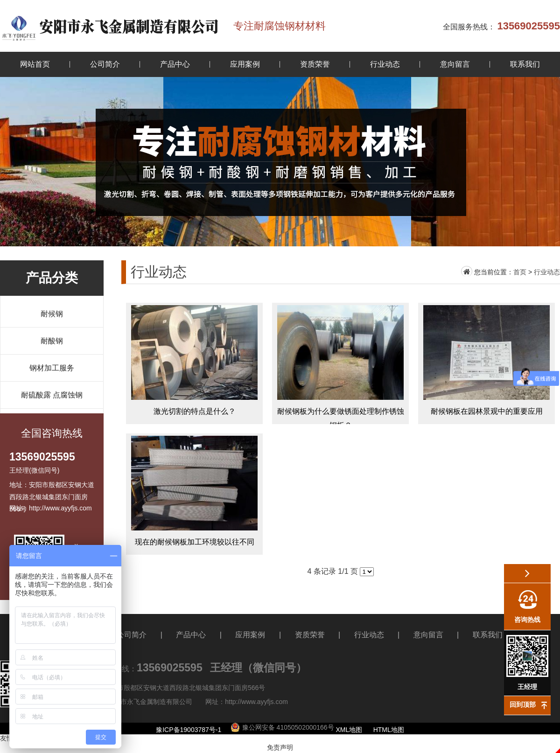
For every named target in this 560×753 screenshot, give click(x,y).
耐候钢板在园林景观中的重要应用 (486, 363)
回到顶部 (523, 704)
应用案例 (245, 64)
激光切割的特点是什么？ (194, 363)
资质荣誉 (315, 64)
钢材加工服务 (52, 368)
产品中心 (175, 64)
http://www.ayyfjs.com (256, 702)
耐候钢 (52, 314)
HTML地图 (389, 730)
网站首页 (35, 64)
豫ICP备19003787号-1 (189, 730)
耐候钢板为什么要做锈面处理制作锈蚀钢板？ (340, 363)
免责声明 (280, 747)
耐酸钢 (52, 341)
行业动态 (385, 64)
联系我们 (525, 64)
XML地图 (349, 730)
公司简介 (105, 64)
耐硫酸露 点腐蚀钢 (52, 395)
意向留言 (455, 64)
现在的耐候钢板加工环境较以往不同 (194, 494)
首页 (520, 272)
